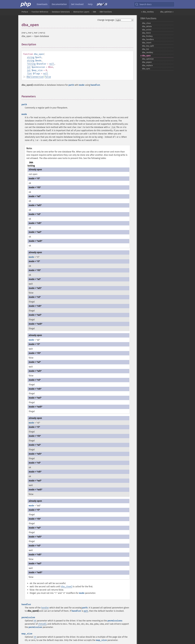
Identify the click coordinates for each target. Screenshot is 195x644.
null (52, 64)
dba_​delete (147, 26)
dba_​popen (147, 62)
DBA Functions (106, 12)
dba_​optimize (148, 59)
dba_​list (146, 49)
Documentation (59, 4)
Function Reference (40, 12)
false (48, 77)
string (31, 57)
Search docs (143, 4)
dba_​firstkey (147, 36)
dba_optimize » (167, 12)
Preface (25, 12)
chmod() (42, 624)
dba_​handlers (148, 39)
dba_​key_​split (148, 46)
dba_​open (146, 56)
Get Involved (77, 4)
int (29, 67)
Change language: (106, 20)
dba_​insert (147, 43)
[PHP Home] (26, 4)
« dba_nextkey (147, 12)
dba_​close (146, 23)
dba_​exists (147, 30)
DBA (94, 12)
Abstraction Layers (81, 12)
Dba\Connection (35, 77)
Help (90, 4)
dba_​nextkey (148, 52)
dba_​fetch (146, 33)
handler (45, 608)
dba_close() (67, 587)
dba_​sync (146, 69)
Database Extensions (61, 12)
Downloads (42, 4)
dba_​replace (147, 65)
